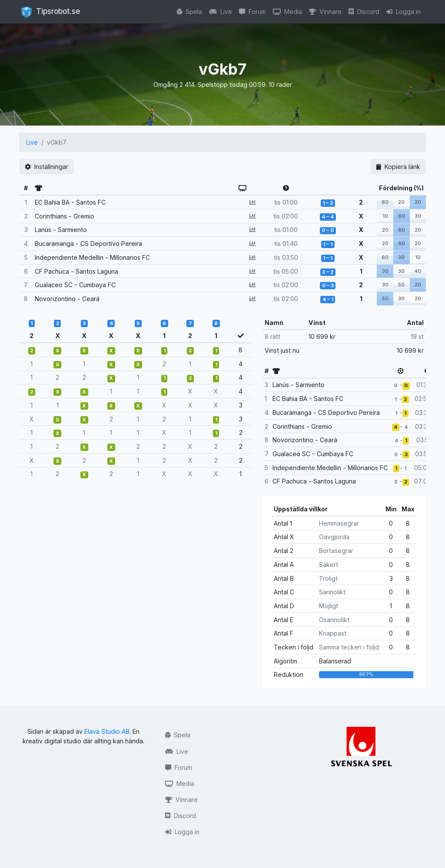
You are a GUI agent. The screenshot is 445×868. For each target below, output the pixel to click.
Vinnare (325, 12)
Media (287, 12)
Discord (364, 12)
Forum (252, 12)
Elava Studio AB (107, 731)
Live (221, 12)
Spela (189, 12)
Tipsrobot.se (50, 12)
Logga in (403, 12)
